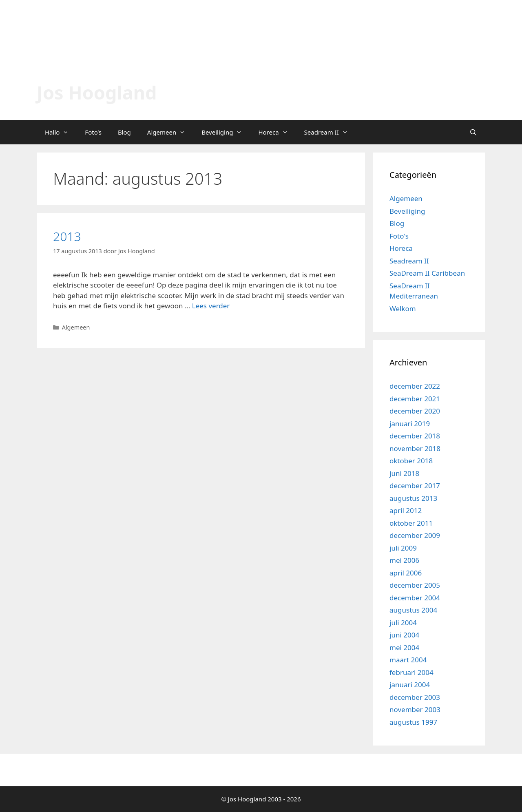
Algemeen (170, 132)
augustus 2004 (413, 610)
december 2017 (415, 486)
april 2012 (406, 510)
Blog (124, 132)
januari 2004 (410, 685)
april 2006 (406, 573)
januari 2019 (410, 424)
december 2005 (415, 585)
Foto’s (93, 132)
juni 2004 (404, 635)
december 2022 (415, 386)
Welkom (403, 309)
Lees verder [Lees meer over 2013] (211, 306)
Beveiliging (226, 132)
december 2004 (415, 598)
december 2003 (415, 697)
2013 (67, 236)
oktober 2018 (411, 461)
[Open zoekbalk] (473, 132)
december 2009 (415, 535)
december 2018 (415, 436)
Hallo (61, 132)
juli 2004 (403, 623)
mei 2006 (404, 560)
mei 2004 (404, 647)
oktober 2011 (411, 523)
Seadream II (330, 132)
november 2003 (415, 709)
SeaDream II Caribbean (427, 273)
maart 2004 (408, 660)
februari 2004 (411, 672)
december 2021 (415, 399)
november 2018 (415, 448)
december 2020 (415, 411)
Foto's (399, 236)
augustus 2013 (413, 498)
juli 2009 (403, 548)
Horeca (277, 132)
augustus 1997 (413, 722)
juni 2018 (404, 473)
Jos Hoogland (97, 92)
